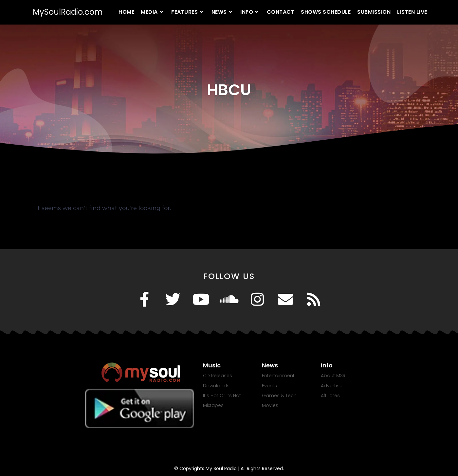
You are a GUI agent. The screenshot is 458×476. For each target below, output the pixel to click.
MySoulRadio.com (68, 12)
